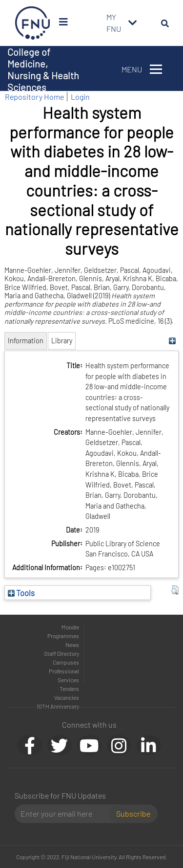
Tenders (69, 689)
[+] (173, 341)
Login (80, 97)
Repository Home (34, 97)
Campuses (66, 662)
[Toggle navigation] (133, 23)
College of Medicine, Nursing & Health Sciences (43, 69)
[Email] (66, 814)
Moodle (70, 627)
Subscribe (133, 813)
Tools (21, 593)
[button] (175, 590)
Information (26, 341)
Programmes (63, 636)
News (72, 645)
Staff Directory (61, 653)
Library (62, 341)
